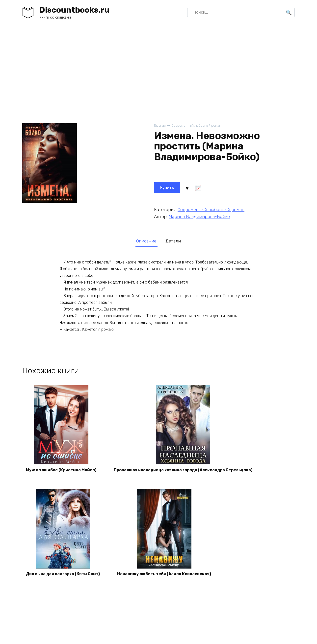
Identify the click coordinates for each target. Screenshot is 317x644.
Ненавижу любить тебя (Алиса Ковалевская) (164, 574)
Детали (173, 241)
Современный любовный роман (196, 126)
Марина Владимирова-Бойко (199, 216)
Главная (160, 126)
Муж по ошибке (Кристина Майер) (61, 470)
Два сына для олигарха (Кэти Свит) (63, 574)
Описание (146, 241)
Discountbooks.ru (74, 10)
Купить (167, 188)
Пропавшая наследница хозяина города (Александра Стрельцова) (183, 470)
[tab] (146, 241)
